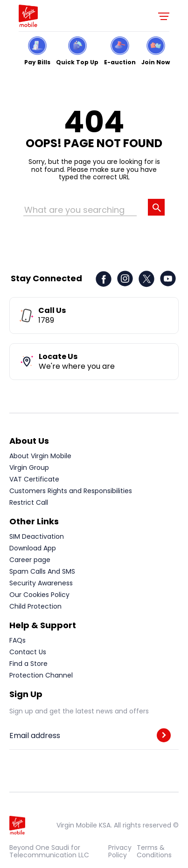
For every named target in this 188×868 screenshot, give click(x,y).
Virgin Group (29, 468)
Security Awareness (41, 583)
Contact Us (28, 652)
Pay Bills (37, 62)
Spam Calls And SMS (42, 571)
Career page (30, 560)
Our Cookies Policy (39, 595)
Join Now (156, 62)
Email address (35, 736)
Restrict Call (29, 502)
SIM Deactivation (37, 536)
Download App (33, 548)
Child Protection (35, 606)
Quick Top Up (77, 62)
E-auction (120, 62)
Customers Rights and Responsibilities (71, 491)
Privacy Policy (120, 851)
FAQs (17, 640)
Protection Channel (41, 675)
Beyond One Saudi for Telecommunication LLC (49, 851)
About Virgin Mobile (40, 456)
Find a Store (28, 664)
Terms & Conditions (154, 851)
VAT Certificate (34, 479)
